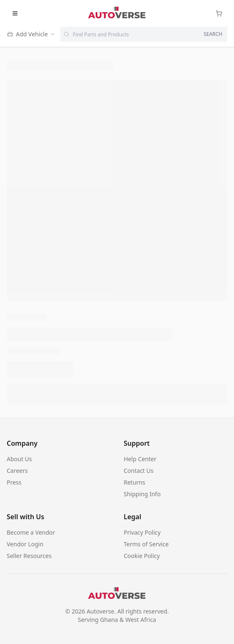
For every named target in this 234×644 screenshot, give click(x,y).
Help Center (140, 459)
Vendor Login (25, 544)
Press (14, 482)
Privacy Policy (142, 532)
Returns (134, 482)
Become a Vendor (31, 532)
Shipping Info (142, 494)
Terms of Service (146, 544)
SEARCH (213, 34)
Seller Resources (29, 556)
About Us (19, 459)
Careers (17, 471)
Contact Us (139, 471)
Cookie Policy (142, 556)
